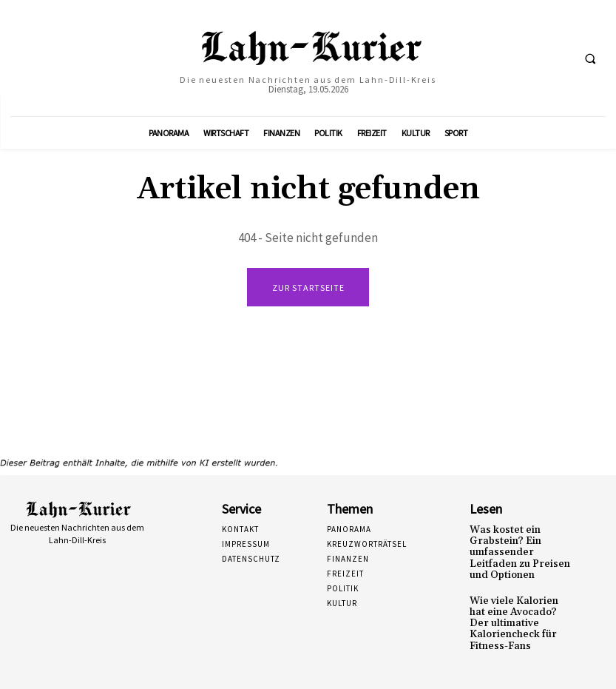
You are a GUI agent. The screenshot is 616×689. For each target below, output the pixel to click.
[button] (590, 58)
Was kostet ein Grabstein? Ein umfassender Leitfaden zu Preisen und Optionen (519, 550)
